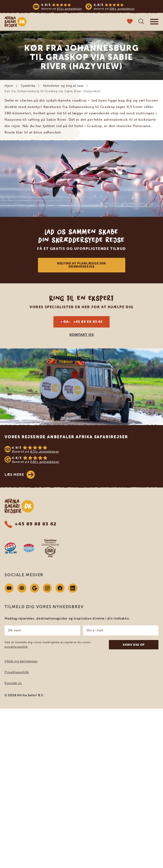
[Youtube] (9, 588)
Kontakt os (13, 683)
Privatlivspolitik (17, 672)
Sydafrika (28, 86)
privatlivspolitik (16, 647)
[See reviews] (81, 454)
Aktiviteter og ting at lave (63, 86)
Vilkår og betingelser (21, 661)
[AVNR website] (29, 548)
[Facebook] (60, 588)
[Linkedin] (73, 588)
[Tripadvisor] (22, 588)
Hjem (9, 86)
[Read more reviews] (84, 6)
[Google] (35, 588)
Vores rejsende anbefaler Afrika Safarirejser (66, 437)
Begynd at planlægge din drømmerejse (81, 265)
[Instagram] (47, 588)
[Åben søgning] (141, 22)
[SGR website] (11, 548)
